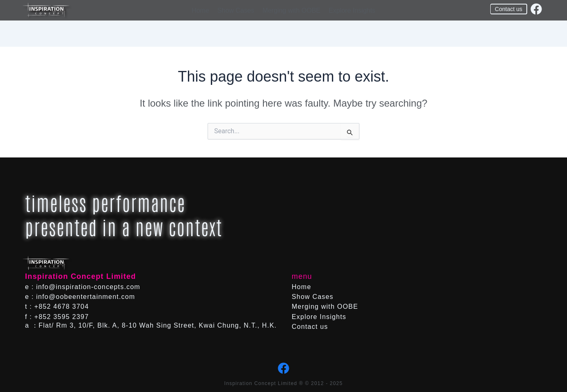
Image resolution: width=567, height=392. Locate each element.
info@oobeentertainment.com (86, 297)
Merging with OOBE (292, 10)
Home (200, 10)
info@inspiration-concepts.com (88, 287)
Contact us (310, 327)
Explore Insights (352, 10)
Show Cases (236, 10)
